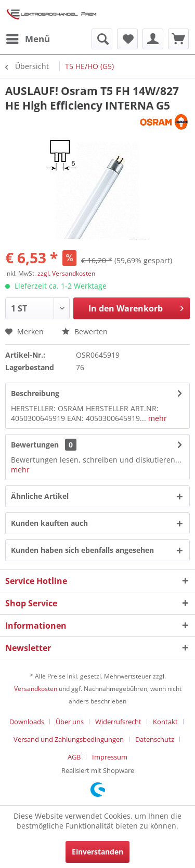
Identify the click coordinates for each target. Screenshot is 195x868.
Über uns (70, 722)
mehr (157, 418)
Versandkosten (36, 689)
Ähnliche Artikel (40, 496)
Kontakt (165, 722)
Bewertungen (35, 445)
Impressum (110, 757)
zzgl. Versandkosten (66, 273)
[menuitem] (28, 39)
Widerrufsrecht (118, 722)
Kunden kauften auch (49, 523)
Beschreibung (35, 393)
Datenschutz (155, 739)
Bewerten (85, 331)
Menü (28, 38)
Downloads (27, 722)
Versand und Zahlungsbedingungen (69, 739)
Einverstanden (97, 852)
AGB (74, 757)
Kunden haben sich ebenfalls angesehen (82, 550)
